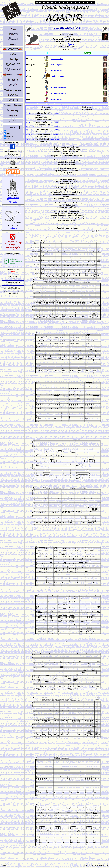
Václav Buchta (56, 70)
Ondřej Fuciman (57, 76)
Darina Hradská (57, 59)
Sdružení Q (13, 228)
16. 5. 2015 (30, 127)
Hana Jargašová (57, 65)
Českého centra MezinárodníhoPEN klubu (13, 200)
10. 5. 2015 (30, 134)
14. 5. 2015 (30, 130)
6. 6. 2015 (31, 113)
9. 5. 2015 (31, 139)
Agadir (71, 44)
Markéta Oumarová (59, 88)
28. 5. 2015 (30, 122)
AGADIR (55, 113)
